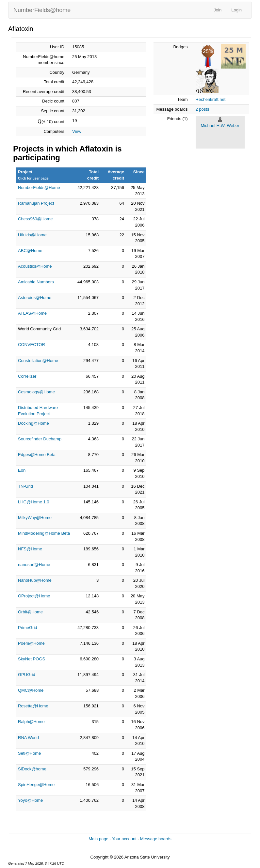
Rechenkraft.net (211, 99)
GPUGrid (27, 675)
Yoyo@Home (30, 800)
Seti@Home (29, 753)
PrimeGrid (28, 628)
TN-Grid (25, 486)
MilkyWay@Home (35, 518)
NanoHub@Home (35, 580)
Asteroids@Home (35, 298)
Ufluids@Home (32, 235)
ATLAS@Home (32, 313)
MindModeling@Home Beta (44, 533)
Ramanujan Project (36, 203)
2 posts (203, 109)
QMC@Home (31, 690)
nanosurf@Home (34, 565)
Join (218, 10)
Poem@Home (31, 643)
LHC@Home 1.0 (34, 502)
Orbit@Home (30, 612)
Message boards (156, 839)
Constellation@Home (38, 361)
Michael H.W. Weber (220, 126)
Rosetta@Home (33, 706)
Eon (22, 470)
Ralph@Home (31, 722)
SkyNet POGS (32, 659)
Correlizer (27, 376)
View (77, 131)
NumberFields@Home (39, 188)
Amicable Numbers (36, 282)
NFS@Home (30, 549)
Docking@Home (33, 423)
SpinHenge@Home (36, 785)
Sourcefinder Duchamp (40, 439)
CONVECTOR (32, 345)
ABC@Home (30, 251)
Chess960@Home (35, 219)
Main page (98, 839)
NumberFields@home (42, 10)
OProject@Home (34, 596)
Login (236, 10)
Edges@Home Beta (37, 455)
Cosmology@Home (36, 392)
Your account (124, 839)
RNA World (28, 738)
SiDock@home (32, 769)
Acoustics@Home (35, 266)
